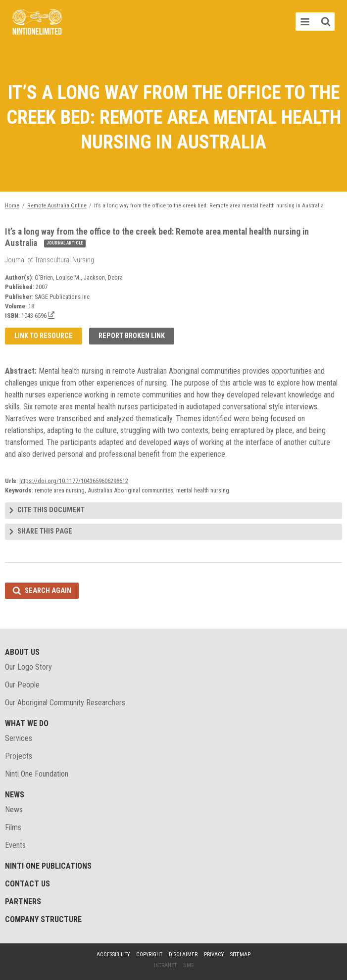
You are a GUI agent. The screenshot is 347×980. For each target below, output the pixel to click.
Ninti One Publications (48, 866)
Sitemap (240, 955)
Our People (22, 685)
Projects (19, 756)
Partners (23, 902)
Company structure (43, 919)
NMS (188, 965)
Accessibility (113, 955)
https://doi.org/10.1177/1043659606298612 (74, 481)
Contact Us (27, 884)
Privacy (214, 955)
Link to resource (44, 336)
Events (15, 845)
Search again (48, 591)
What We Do (27, 723)
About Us (22, 652)
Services (19, 738)
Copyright (149, 955)
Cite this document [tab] (51, 510)
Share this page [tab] (45, 531)
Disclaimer (183, 955)
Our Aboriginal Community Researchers (65, 703)
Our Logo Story (28, 667)
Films (13, 827)
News (15, 795)
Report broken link (132, 336)
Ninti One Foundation (37, 774)
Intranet (165, 965)
